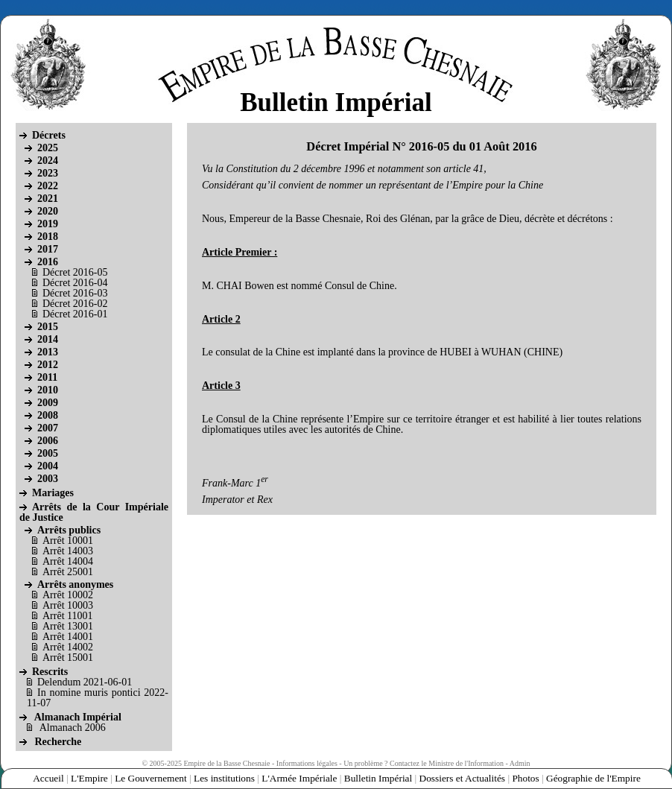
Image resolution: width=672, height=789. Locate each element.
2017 (48, 249)
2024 (48, 161)
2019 (48, 224)
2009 (48, 403)
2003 (48, 479)
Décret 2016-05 (75, 272)
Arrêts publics (69, 530)
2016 (48, 262)
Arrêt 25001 (68, 572)
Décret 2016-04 (75, 283)
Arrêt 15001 (68, 657)
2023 (48, 173)
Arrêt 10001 (68, 541)
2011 (47, 377)
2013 (48, 352)
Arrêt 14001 (68, 637)
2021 (48, 199)
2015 (48, 327)
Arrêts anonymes (75, 584)
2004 (48, 466)
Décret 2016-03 (75, 293)
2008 (48, 415)
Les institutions (224, 778)
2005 (48, 453)
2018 (48, 237)
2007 (48, 428)
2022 (48, 186)
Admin (520, 763)
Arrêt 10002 (68, 595)
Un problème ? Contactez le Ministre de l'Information (424, 763)
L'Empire (89, 778)
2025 (48, 148)
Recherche (58, 742)
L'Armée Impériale (299, 778)
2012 (48, 365)
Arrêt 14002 (68, 647)
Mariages (53, 493)
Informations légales (307, 763)
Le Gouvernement (151, 778)
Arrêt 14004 (68, 561)
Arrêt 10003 (68, 605)
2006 (48, 441)
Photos (525, 778)
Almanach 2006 (73, 728)
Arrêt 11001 (68, 616)
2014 (48, 339)
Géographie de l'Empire (593, 778)
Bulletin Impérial (378, 778)
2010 (48, 390)
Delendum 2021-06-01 (85, 682)
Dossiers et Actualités (463, 778)
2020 (48, 211)
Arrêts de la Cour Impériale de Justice (94, 512)
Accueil (48, 778)
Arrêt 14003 (68, 551)
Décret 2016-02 (75, 304)
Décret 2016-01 (75, 314)
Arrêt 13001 (68, 626)
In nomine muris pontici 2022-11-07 (98, 698)
